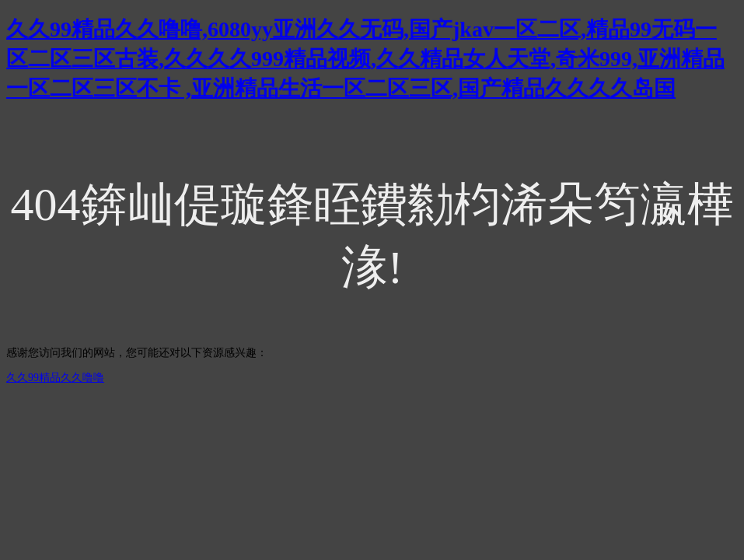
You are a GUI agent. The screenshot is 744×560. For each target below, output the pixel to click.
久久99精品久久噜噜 (55, 378)
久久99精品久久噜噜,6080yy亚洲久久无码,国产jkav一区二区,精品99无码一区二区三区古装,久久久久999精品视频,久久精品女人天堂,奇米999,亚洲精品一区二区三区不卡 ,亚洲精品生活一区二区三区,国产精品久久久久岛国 (365, 59)
